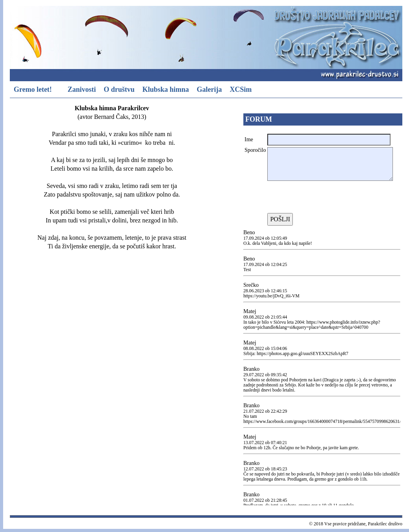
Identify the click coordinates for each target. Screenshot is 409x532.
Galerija (209, 89)
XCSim (241, 89)
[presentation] (327, 198)
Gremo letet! (33, 89)
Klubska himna (166, 89)
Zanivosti (82, 89)
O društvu (119, 89)
